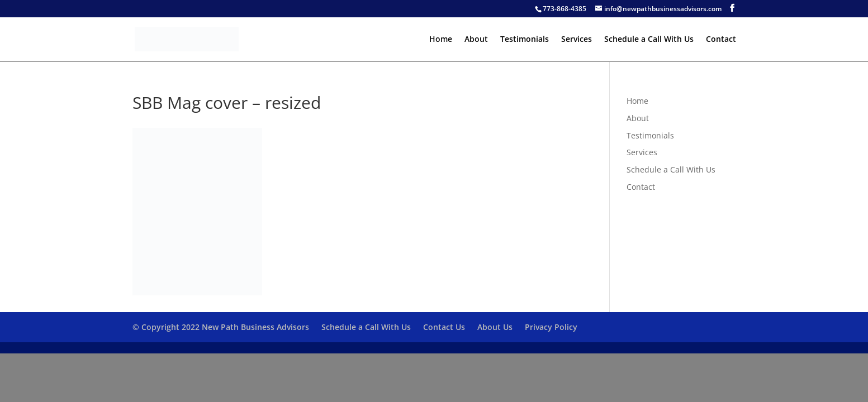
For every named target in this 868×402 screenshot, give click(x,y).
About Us (495, 327)
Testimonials (525, 40)
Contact (721, 40)
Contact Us (444, 327)
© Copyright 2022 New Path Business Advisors (221, 327)
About (476, 40)
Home (441, 40)
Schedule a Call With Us (649, 40)
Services (577, 40)
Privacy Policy (551, 327)
